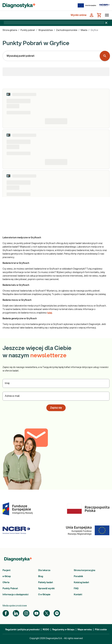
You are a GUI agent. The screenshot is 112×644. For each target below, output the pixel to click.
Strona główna (10, 30)
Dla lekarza (44, 570)
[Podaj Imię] (56, 383)
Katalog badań (81, 583)
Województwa (46, 30)
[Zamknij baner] (106, 23)
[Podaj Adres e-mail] (56, 396)
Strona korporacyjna (85, 570)
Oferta (6, 583)
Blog (41, 576)
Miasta (84, 30)
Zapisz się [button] (56, 408)
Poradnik (78, 576)
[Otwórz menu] (106, 15)
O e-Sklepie (44, 595)
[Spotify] (57, 613)
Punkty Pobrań (10, 589)
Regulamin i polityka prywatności (22, 630)
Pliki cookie (101, 630)
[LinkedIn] (16, 613)
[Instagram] (26, 613)
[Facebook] (6, 613)
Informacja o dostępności (15, 595)
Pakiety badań (46, 583)
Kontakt (78, 595)
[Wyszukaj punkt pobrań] (105, 56)
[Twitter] (47, 613)
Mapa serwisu (85, 630)
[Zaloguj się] (92, 15)
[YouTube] (36, 613)
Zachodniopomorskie (67, 30)
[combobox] (52, 56)
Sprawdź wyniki (46, 589)
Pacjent (6, 570)
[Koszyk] (99, 15)
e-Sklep (7, 576)
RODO (46, 630)
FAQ (76, 589)
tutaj (50, 313)
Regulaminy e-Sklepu (63, 630)
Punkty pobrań (28, 30)
